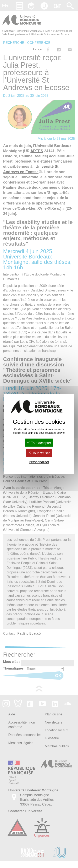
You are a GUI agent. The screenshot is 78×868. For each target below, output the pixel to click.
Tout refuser (39, 453)
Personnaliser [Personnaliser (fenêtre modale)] (39, 462)
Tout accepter (39, 443)
